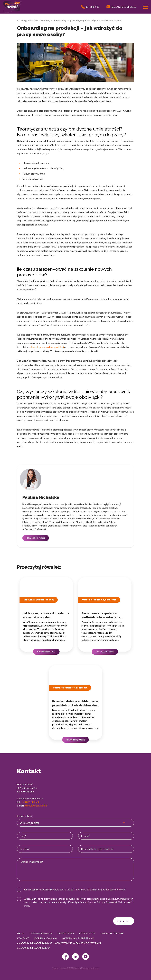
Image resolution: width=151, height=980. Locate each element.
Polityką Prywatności (108, 902)
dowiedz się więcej (36, 538)
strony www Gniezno (91, 968)
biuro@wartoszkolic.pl (36, 806)
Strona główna (25, 20)
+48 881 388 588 (31, 802)
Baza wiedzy (43, 20)
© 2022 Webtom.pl (74, 968)
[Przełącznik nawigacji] (146, 7)
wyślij (124, 921)
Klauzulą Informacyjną (80, 902)
